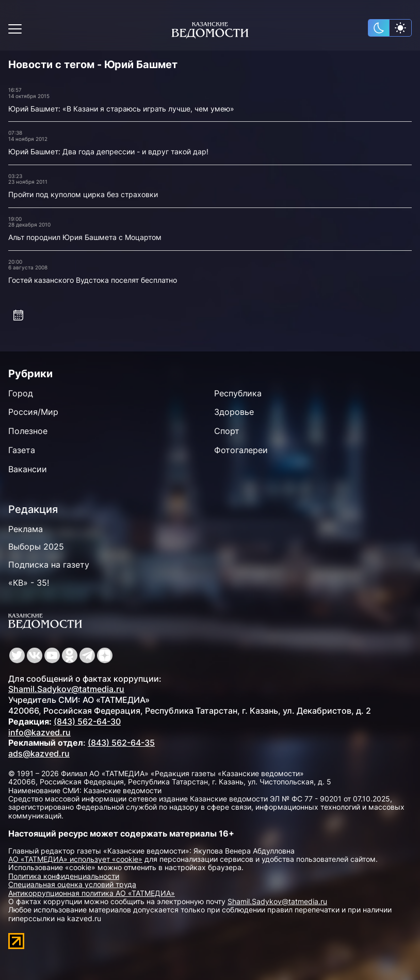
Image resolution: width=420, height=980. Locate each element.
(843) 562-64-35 (121, 743)
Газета (22, 450)
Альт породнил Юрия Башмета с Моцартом (85, 237)
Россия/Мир (33, 412)
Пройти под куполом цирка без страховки (83, 194)
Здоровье (234, 412)
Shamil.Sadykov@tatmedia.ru (66, 689)
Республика (238, 393)
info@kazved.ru (39, 732)
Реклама (26, 529)
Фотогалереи (241, 450)
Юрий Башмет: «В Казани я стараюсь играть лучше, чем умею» (121, 109)
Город (21, 393)
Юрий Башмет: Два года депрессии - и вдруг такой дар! (108, 151)
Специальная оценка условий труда (72, 884)
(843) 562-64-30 (87, 721)
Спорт (227, 431)
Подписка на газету (49, 565)
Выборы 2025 (36, 547)
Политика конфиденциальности (64, 876)
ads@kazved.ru (39, 753)
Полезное (28, 431)
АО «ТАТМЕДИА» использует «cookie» (75, 859)
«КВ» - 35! (29, 583)
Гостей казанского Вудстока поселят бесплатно (93, 280)
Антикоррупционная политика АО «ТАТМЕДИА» (92, 893)
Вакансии (28, 469)
